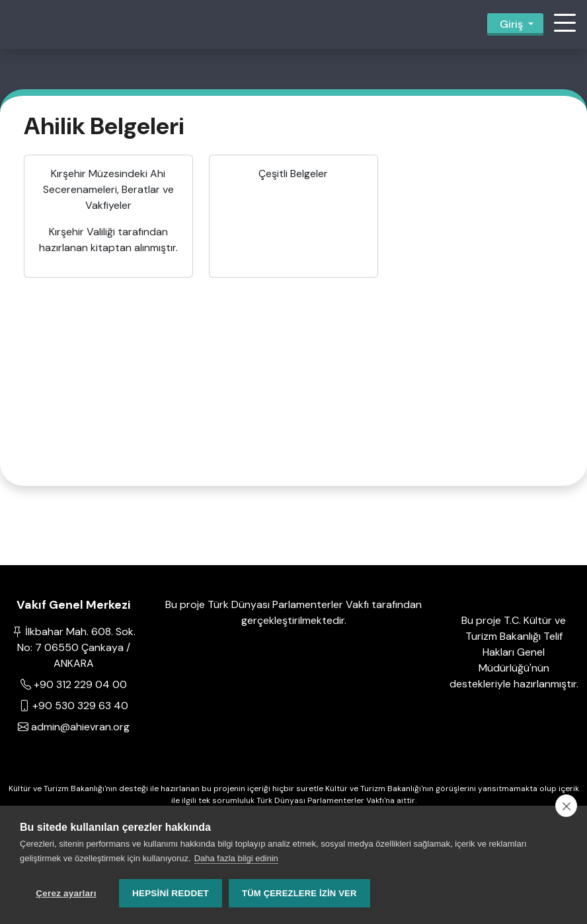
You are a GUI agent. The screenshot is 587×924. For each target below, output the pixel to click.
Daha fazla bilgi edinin (236, 858)
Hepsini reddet (171, 893)
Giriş (511, 24)
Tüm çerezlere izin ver (299, 893)
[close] (566, 806)
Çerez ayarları (66, 893)
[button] (565, 24)
